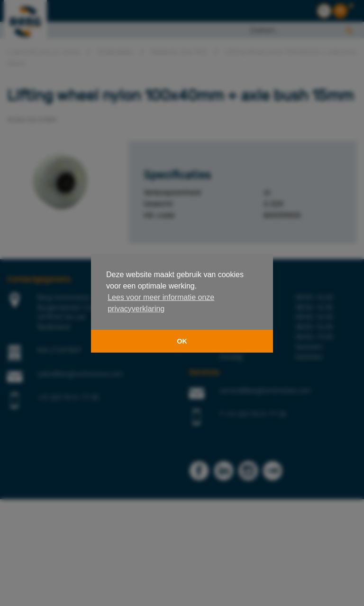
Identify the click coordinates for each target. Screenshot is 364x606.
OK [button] (182, 341)
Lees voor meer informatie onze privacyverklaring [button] (161, 303)
